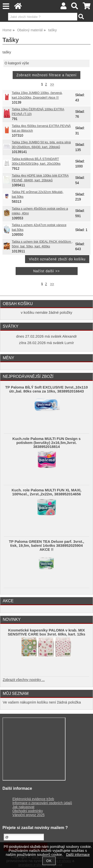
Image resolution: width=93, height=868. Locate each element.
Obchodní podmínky (28, 811)
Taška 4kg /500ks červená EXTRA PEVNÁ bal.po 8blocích (41, 128)
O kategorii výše (17, 63)
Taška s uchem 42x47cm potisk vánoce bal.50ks (39, 227)
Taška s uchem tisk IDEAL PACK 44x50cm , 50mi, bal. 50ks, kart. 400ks (42, 244)
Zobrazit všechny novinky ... (24, 680)
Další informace (78, 855)
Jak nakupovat (23, 807)
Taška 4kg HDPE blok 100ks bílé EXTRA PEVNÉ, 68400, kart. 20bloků (40, 178)
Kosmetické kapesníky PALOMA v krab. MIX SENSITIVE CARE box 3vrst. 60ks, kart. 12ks (46, 632)
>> (52, 84)
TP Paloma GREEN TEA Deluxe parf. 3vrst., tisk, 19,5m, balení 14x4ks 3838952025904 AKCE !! (46, 546)
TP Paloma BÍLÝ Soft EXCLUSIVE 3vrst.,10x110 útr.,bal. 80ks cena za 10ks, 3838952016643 (46, 389)
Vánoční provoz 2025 (29, 815)
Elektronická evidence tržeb (33, 799)
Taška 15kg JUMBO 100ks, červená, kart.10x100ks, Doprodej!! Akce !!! (37, 95)
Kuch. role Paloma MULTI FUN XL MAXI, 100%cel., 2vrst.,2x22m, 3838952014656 (46, 492)
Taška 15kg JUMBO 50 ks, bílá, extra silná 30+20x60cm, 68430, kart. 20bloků (41, 145)
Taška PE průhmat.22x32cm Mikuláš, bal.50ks (38, 194)
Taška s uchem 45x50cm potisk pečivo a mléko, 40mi (40, 211)
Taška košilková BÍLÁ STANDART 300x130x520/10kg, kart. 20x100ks (36, 161)
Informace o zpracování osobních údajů (42, 803)
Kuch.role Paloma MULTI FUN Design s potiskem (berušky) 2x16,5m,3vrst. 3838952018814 (46, 443)
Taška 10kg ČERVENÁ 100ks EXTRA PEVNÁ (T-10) (38, 112)
